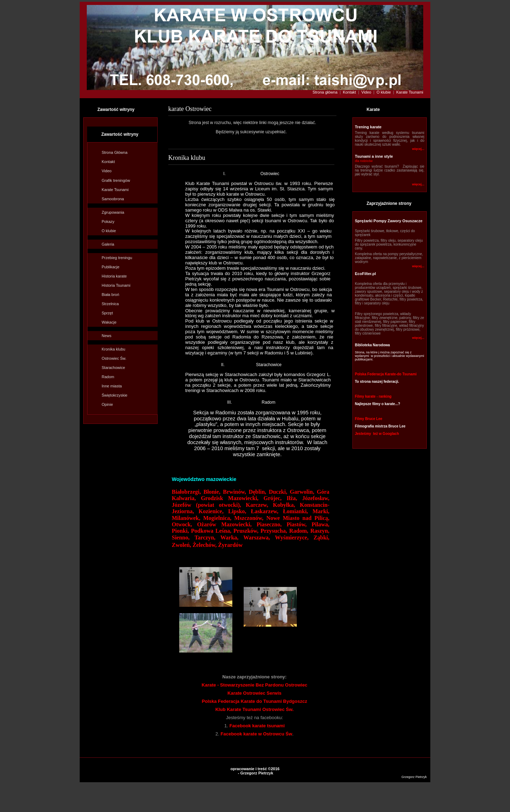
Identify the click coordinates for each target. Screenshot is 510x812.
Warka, (229, 537)
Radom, (299, 531)
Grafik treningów (116, 180)
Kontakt (349, 92)
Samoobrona (113, 199)
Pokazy (108, 222)
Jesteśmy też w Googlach (377, 434)
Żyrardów (230, 545)
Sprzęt (107, 313)
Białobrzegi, (188, 492)
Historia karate (114, 276)
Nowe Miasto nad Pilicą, (298, 518)
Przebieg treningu (117, 258)
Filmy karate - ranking (373, 396)
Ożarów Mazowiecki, (224, 524)
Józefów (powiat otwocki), (206, 505)
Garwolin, (302, 492)
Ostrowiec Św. (114, 358)
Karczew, (259, 505)
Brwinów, (234, 492)
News (107, 336)
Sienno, (181, 537)
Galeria (108, 244)
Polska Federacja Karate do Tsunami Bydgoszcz (254, 701)
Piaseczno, (269, 524)
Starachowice (113, 368)
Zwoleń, (182, 545)
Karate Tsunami (410, 92)
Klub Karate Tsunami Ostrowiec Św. (254, 709)
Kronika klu (114, 349)
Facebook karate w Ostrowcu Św (256, 734)
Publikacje (110, 267)
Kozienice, (211, 511)
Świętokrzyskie (115, 395)
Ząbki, (321, 537)
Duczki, (279, 492)
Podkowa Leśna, (211, 531)
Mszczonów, (249, 518)
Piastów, (299, 524)
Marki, (321, 511)
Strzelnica (110, 304)
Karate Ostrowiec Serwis (254, 693)
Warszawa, (257, 537)
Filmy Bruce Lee (369, 419)
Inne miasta (112, 386)
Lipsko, (237, 511)
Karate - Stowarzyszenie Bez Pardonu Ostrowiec (254, 685)
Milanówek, (186, 518)
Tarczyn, (205, 537)
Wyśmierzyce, (292, 537)
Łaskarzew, (265, 511)
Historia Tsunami (116, 285)
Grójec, (273, 498)
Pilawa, (321, 524)
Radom (108, 377)
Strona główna (325, 92)
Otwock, (184, 524)
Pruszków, (246, 531)
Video (366, 92)
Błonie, (212, 492)
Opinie (107, 404)
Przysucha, (274, 531)
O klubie (384, 92)
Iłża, (292, 498)
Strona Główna (115, 152)
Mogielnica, (217, 518)
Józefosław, (316, 498)
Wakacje (109, 322)
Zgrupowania (113, 212)
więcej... (418, 149)
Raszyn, (320, 531)
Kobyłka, (284, 505)
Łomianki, (296, 511)
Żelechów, (205, 545)
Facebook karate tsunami (257, 726)
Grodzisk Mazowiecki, (230, 498)
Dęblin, (259, 492)
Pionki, (181, 531)
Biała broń (110, 295)
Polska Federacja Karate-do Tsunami (386, 374)
